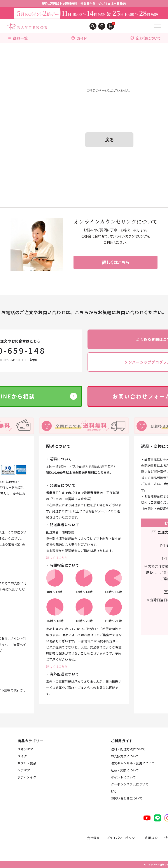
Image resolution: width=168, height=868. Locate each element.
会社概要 (93, 838)
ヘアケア (24, 770)
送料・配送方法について (128, 749)
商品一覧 (17, 38)
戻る (109, 140)
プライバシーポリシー (122, 838)
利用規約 (151, 838)
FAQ (114, 791)
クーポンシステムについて (130, 784)
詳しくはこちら (57, 558)
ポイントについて (123, 777)
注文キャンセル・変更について (133, 763)
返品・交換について (125, 770)
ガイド (79, 38)
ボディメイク (27, 777)
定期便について (145, 38)
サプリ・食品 (27, 763)
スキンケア (25, 749)
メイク (22, 756)
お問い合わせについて (127, 798)
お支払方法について (125, 756)
